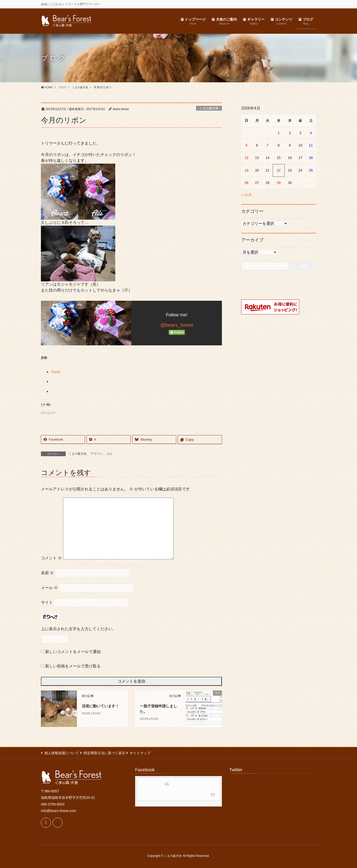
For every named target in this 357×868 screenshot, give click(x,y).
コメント (51, 558)
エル (109, 454)
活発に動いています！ (102, 706)
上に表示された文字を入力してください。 (79, 629)
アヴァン (96, 454)
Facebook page (178, 790)
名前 (47, 573)
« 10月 (247, 195)
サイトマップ (146, 753)
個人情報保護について (62, 753)
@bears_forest (177, 325)
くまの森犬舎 (209, 108)
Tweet (56, 372)
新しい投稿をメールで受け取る (73, 666)
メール (49, 588)
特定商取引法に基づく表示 (107, 753)
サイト (47, 603)
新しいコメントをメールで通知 (73, 652)
